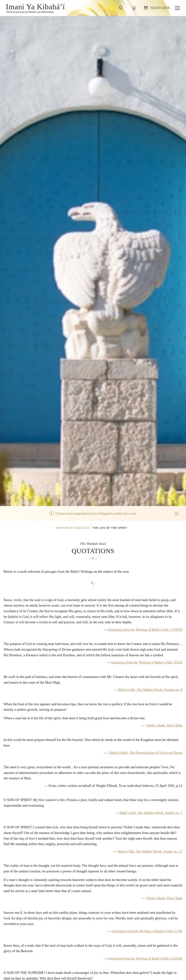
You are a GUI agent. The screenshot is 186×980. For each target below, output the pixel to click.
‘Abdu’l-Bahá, (164, 725)
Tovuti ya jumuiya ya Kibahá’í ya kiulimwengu (30, 12)
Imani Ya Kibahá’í (35, 6)
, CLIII (147, 931)
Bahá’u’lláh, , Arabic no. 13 (150, 851)
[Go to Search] (121, 8)
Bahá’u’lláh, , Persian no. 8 (150, 690)
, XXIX (147, 662)
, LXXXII (145, 630)
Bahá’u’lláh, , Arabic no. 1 (151, 813)
